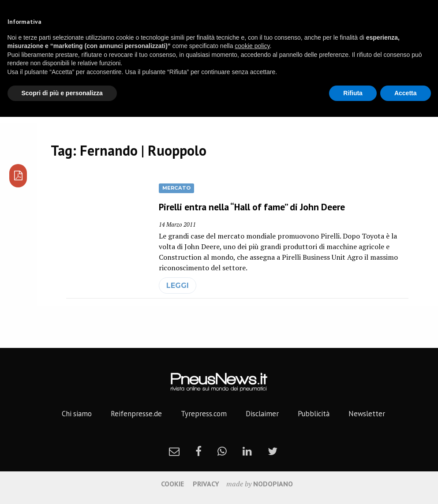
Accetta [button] (406, 93)
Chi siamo (77, 414)
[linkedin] (247, 451)
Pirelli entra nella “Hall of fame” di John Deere (252, 207)
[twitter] (273, 451)
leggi (178, 286)
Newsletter (367, 414)
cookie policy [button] (252, 46)
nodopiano (273, 484)
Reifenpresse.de (136, 414)
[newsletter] (174, 451)
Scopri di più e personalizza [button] (62, 93)
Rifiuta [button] (353, 93)
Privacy (206, 484)
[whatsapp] (222, 451)
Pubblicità (314, 414)
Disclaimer (262, 414)
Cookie (172, 484)
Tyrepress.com (204, 414)
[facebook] (198, 451)
